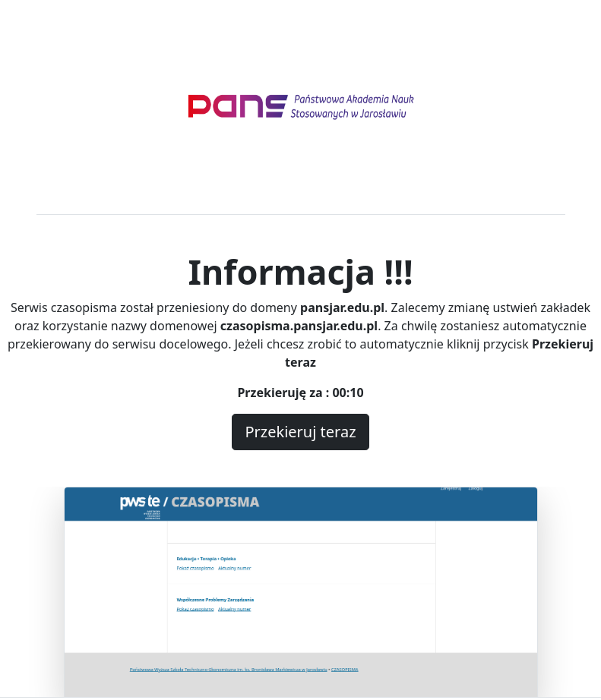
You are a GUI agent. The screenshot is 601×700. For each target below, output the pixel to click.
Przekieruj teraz (300, 432)
